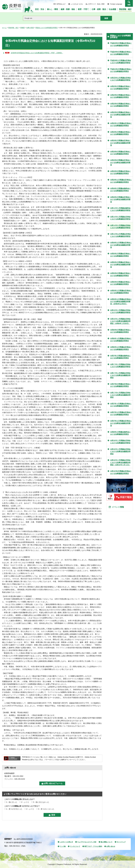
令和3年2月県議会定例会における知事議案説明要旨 (120, 133)
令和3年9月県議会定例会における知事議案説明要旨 (120, 172)
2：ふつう (25, 802)
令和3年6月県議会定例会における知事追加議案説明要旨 (120, 163)
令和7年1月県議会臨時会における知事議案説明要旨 (120, 357)
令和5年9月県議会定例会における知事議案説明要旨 (120, 283)
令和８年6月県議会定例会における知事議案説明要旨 (121, 472)
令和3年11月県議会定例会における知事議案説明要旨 (121, 181)
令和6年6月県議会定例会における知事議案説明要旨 (120, 331)
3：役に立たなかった (41, 802)
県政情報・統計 (13, 28)
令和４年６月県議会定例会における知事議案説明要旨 (120, 218)
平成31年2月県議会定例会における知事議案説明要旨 (121, 70)
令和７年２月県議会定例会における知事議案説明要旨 (120, 366)
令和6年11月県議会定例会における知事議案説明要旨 (121, 348)
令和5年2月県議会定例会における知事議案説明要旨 (120, 255)
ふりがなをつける (77, 4)
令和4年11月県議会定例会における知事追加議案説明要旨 (121, 245)
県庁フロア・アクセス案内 (93, 846)
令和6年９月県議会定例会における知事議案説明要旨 (121, 340)
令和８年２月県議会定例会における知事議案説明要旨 (120, 442)
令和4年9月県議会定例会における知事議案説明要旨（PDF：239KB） (37, 53)
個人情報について (107, 842)
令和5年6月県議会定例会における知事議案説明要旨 (120, 274)
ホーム (4, 28)
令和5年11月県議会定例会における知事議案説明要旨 (121, 292)
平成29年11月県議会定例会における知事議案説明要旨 (121, 62)
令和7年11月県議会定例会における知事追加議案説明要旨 (121, 423)
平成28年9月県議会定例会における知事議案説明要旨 (121, 44)
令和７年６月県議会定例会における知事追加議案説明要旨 (120, 395)
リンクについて (75, 846)
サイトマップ (121, 842)
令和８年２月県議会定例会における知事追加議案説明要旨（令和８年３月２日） (120, 463)
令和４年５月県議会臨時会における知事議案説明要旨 (120, 209)
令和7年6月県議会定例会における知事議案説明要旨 (120, 385)
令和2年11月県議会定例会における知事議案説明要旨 (121, 124)
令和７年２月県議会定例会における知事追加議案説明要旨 (120, 375)
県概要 (22, 28)
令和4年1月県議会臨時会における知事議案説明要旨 (120, 190)
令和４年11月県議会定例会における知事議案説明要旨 (120, 235)
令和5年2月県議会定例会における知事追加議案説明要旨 (120, 265)
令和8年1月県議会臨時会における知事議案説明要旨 (120, 433)
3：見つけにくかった (46, 809)
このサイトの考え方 (66, 842)
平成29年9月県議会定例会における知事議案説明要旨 (121, 53)
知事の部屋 (30, 28)
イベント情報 (118, 507)
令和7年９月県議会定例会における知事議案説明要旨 (121, 405)
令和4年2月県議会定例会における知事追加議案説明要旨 (120, 199)
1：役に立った (12, 802)
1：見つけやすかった (14, 809)
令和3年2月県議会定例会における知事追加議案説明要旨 (120, 143)
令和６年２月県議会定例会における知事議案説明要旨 (120, 311)
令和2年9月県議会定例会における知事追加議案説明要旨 (120, 115)
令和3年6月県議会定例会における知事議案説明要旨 (120, 153)
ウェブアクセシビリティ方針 (87, 842)
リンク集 (63, 846)
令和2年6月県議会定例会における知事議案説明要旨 (120, 96)
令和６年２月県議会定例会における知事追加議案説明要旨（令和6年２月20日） (120, 321)
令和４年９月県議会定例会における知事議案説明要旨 (120, 227)
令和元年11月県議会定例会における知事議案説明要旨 (120, 79)
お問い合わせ (111, 846)
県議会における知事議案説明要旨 (47, 28)
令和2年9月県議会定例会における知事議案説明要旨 (120, 105)
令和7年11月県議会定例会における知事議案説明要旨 (121, 413)
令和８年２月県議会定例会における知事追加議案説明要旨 (120, 452)
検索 (129, 5)
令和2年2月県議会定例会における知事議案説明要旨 (120, 87)
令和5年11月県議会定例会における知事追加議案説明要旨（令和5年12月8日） (121, 302)
